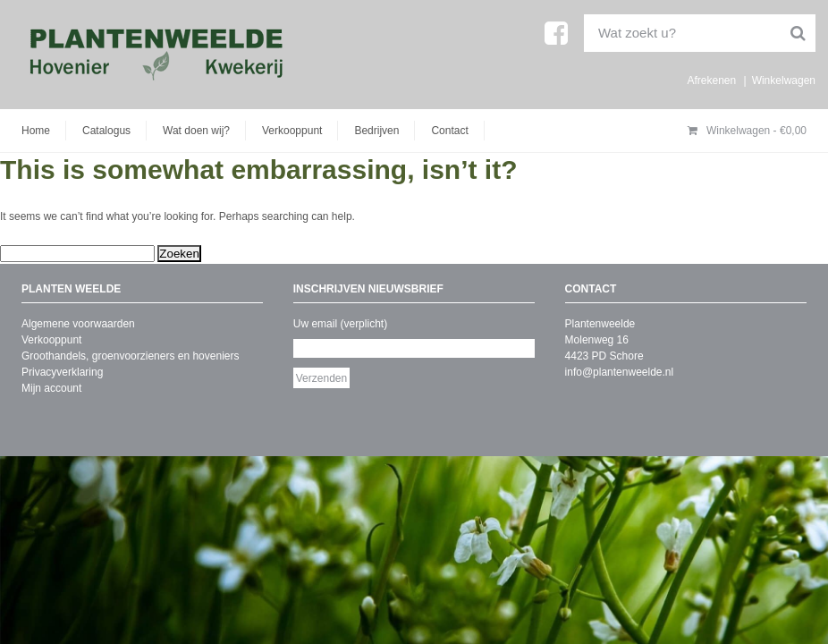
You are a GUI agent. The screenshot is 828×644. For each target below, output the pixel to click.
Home (36, 131)
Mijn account (51, 388)
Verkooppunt (292, 131)
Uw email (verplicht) (340, 324)
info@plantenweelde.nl (620, 372)
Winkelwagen (784, 80)
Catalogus (106, 131)
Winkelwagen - (747, 131)
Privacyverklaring (62, 372)
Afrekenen (711, 80)
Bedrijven (376, 131)
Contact (449, 131)
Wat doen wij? (196, 131)
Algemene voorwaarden (78, 324)
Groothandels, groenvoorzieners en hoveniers (130, 356)
